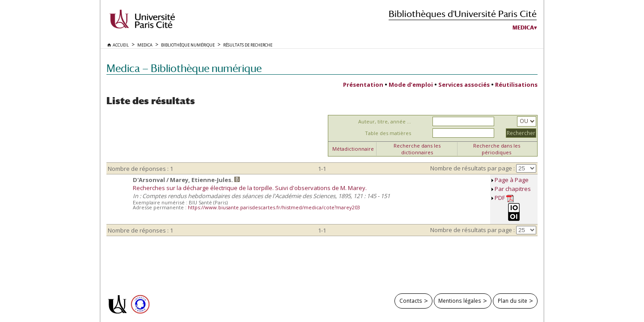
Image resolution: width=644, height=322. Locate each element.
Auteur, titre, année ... (385, 121)
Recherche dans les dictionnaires (417, 149)
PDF (504, 198)
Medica (523, 28)
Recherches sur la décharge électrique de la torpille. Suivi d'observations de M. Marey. (250, 188)
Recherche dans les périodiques (497, 149)
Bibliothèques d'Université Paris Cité (463, 14)
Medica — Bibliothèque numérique (184, 68)
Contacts (411, 301)
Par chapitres (513, 189)
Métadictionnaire (353, 149)
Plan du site (513, 301)
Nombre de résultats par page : (472, 168)
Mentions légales (460, 301)
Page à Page (512, 180)
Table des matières (388, 133)
